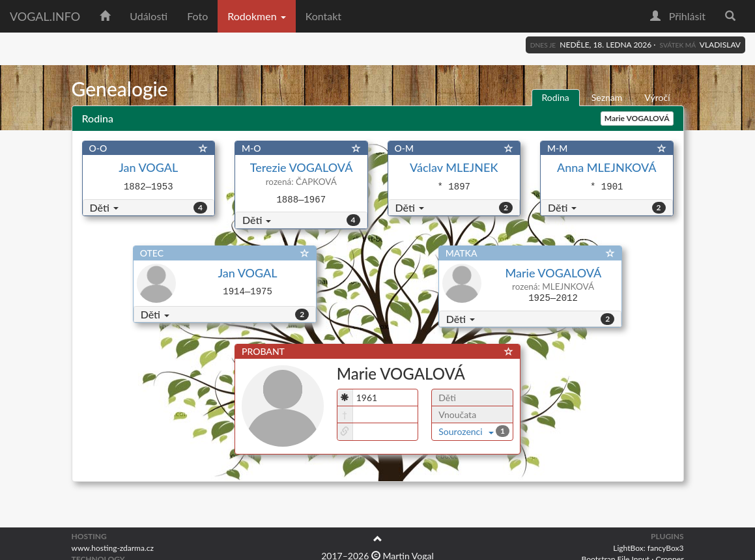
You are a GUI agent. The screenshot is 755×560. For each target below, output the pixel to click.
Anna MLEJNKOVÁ (607, 167)
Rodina (556, 97)
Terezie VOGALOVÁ (301, 167)
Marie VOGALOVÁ (553, 273)
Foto (197, 16)
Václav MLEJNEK (454, 167)
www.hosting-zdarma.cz (113, 548)
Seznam (607, 97)
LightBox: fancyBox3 (648, 548)
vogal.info (45, 16)
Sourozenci (466, 431)
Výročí (657, 97)
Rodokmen (256, 16)
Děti (104, 207)
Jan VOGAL (148, 167)
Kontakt (323, 16)
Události (149, 16)
